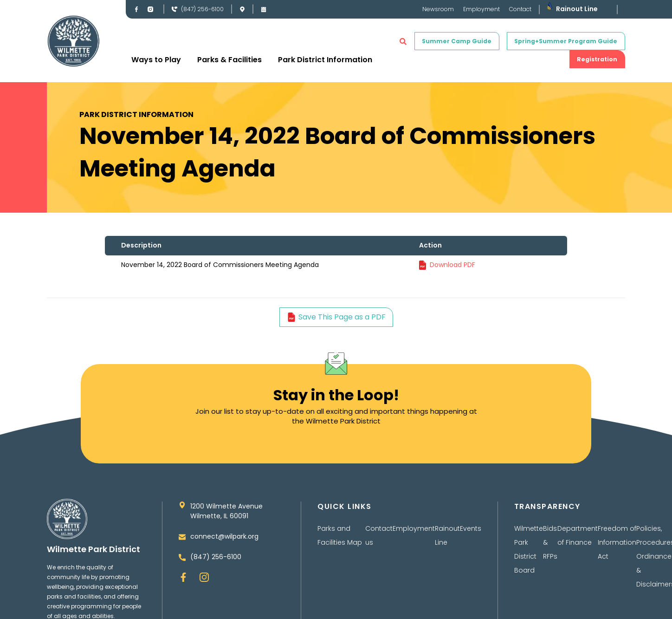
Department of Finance (578, 536)
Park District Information (325, 60)
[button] (403, 41)
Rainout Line (577, 9)
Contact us (379, 536)
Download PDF (452, 265)
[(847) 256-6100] (174, 9)
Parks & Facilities (229, 60)
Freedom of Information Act (617, 543)
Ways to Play (156, 60)
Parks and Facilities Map (340, 536)
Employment (481, 9)
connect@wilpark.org (224, 541)
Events (471, 529)
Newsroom (438, 9)
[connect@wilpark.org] (182, 540)
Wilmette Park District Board (529, 550)
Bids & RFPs (550, 543)
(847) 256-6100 (202, 10)
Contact (520, 9)
